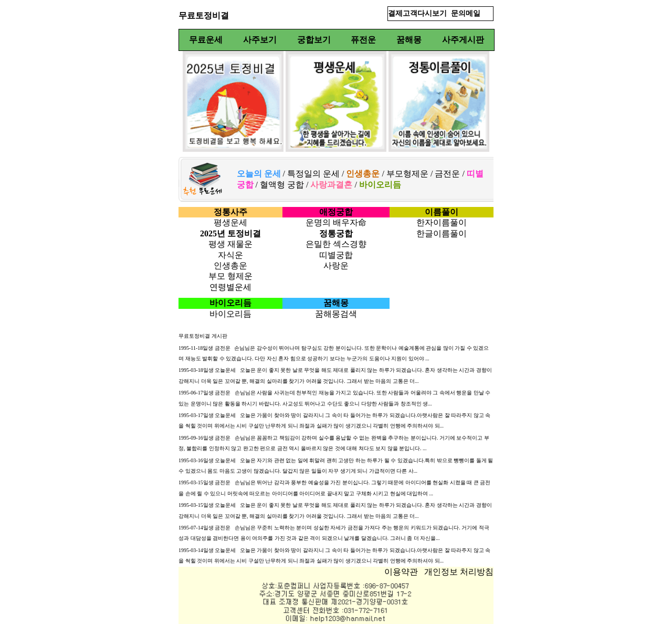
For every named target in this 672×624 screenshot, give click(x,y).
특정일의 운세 (312, 174)
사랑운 (336, 266)
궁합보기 (314, 40)
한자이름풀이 (442, 222)
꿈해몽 (409, 40)
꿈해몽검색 (336, 314)
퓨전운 (363, 40)
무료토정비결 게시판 (203, 336)
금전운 (447, 174)
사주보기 (260, 40)
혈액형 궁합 (282, 185)
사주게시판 (463, 40)
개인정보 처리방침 (459, 572)
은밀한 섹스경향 (336, 244)
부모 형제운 (230, 276)
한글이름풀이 (442, 233)
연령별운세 (230, 287)
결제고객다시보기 (417, 13)
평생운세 (230, 222)
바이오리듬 (230, 314)
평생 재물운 (230, 244)
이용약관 (401, 572)
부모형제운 (407, 174)
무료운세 (206, 40)
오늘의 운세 (259, 174)
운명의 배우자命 (336, 222)
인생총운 (230, 266)
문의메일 (466, 13)
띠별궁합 (336, 255)
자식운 (230, 255)
